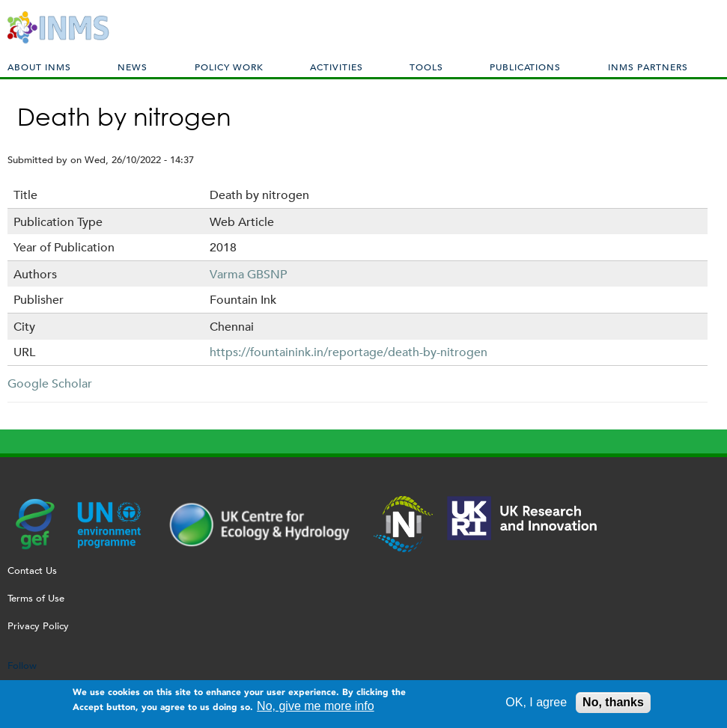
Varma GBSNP (248, 274)
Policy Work (229, 67)
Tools (426, 67)
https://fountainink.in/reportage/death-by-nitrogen (349, 352)
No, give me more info (316, 710)
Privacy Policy (38, 626)
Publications (525, 67)
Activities (337, 67)
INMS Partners (648, 67)
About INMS (39, 67)
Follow (22, 666)
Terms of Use (36, 598)
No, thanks (613, 706)
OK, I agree (536, 706)
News (133, 67)
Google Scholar (50, 383)
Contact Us (32, 571)
